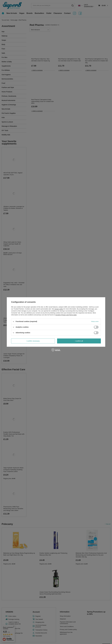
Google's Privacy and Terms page (66, 315)
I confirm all (79, 341)
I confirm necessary (33, 341)
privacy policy (59, 309)
